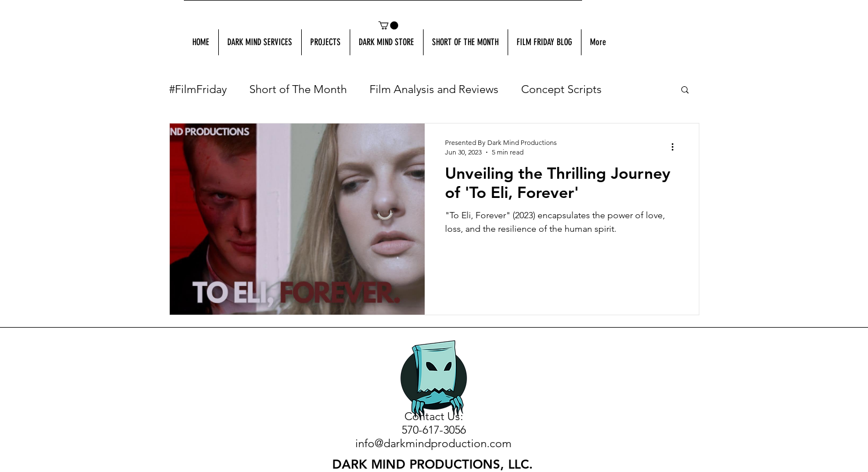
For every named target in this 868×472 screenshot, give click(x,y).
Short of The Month (298, 89)
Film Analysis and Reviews (434, 89)
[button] (388, 25)
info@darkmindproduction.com (433, 443)
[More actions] (677, 147)
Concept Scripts (561, 89)
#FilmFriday (198, 89)
